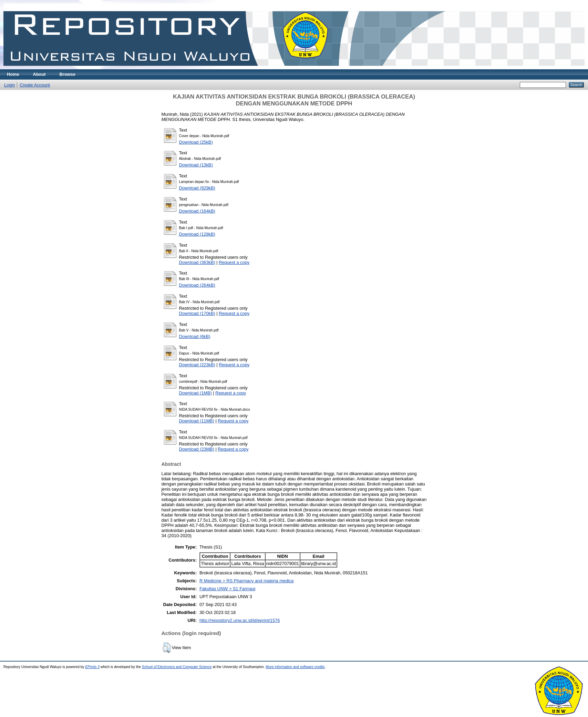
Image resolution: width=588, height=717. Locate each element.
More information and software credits (295, 667)
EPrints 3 (92, 667)
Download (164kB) (197, 211)
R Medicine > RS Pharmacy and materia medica (246, 581)
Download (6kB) (195, 336)
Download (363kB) (197, 262)
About (39, 74)
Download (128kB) (197, 234)
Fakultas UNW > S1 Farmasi (228, 589)
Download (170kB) (197, 313)
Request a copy (234, 262)
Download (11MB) (197, 421)
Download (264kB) (197, 285)
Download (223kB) (197, 365)
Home (13, 74)
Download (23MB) (197, 449)
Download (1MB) (195, 393)
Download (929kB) (197, 188)
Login (9, 85)
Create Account (35, 85)
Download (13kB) (196, 165)
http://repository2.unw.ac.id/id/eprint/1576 (240, 620)
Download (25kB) (196, 142)
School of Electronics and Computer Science (177, 667)
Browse (68, 74)
